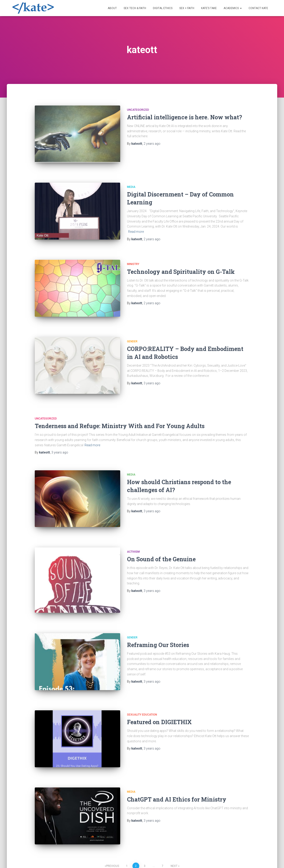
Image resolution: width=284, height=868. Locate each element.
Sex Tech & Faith (135, 8)
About (112, 8)
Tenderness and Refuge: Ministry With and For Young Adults (120, 408)
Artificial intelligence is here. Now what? (184, 117)
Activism (133, 528)
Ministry (133, 256)
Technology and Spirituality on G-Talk (181, 264)
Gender (132, 328)
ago (152, 144)
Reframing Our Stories (158, 616)
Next (174, 821)
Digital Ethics (163, 8)
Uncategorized (138, 110)
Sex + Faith (187, 8)
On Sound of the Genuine (161, 536)
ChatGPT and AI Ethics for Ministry (177, 760)
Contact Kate (258, 8)
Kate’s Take (209, 8)
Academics (233, 8)
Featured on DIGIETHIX (159, 688)
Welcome (22, 858)
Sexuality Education (142, 681)
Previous (113, 821)
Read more (136, 226)
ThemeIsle (264, 858)
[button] (241, 8)
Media (131, 182)
